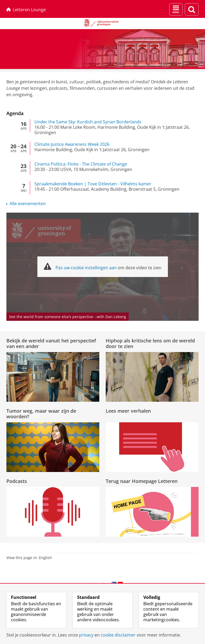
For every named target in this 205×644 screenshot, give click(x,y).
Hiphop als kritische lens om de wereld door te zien (150, 343)
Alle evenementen (28, 204)
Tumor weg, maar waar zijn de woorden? (41, 413)
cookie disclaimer (118, 635)
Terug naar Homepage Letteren (142, 481)
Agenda (15, 113)
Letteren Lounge (26, 10)
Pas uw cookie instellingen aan (86, 268)
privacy (86, 635)
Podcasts (17, 481)
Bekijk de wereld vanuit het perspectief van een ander (51, 343)
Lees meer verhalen (128, 411)
